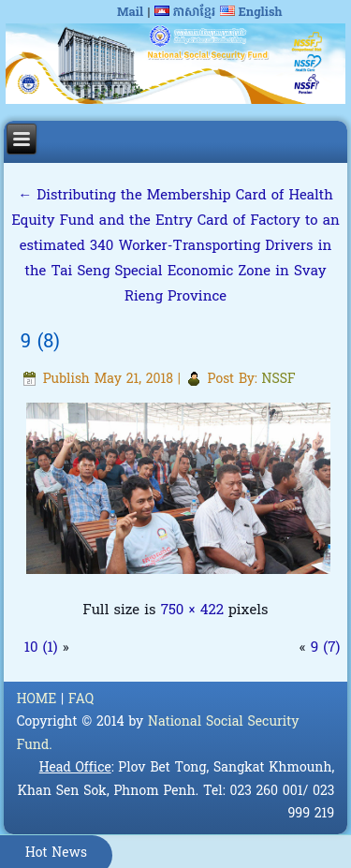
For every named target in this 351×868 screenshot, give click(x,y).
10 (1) (41, 648)
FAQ (81, 700)
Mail (130, 13)
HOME (37, 700)
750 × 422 (192, 611)
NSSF (279, 380)
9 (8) (40, 343)
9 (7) (326, 648)
